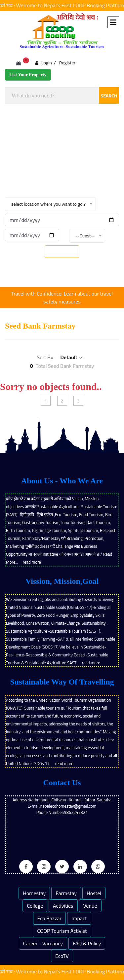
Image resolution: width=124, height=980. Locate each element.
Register (67, 63)
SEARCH (109, 96)
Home (36, 175)
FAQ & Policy (87, 943)
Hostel (94, 893)
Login (43, 62)
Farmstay (66, 893)
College (35, 906)
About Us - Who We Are (62, 481)
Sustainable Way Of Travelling (62, 682)
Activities (63, 906)
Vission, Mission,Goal (62, 581)
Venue (90, 906)
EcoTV (62, 956)
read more (32, 562)
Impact (79, 918)
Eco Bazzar (50, 918)
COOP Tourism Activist (62, 931)
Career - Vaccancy (43, 943)
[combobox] (62, 95)
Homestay (34, 893)
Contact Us (62, 783)
